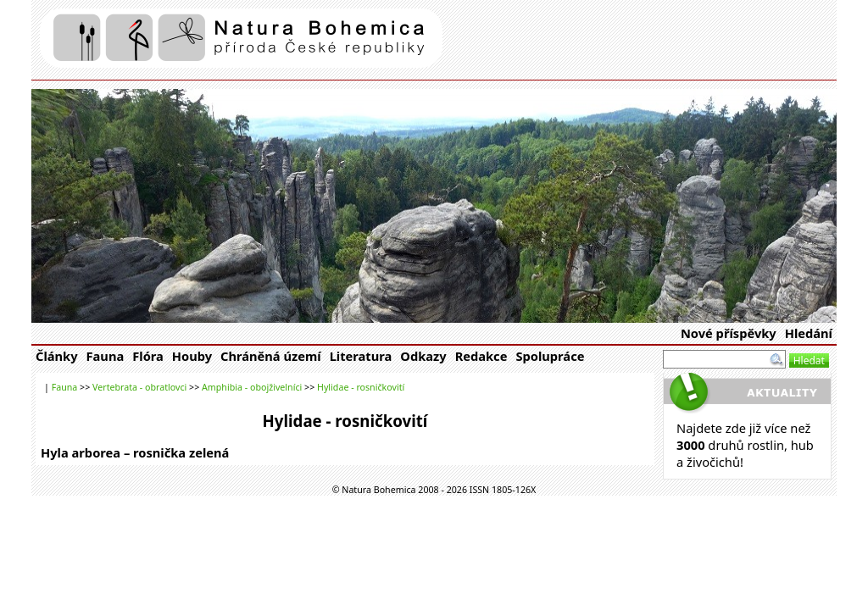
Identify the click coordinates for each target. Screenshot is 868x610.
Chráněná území (271, 356)
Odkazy (423, 356)
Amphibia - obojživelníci (252, 387)
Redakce (481, 356)
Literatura (361, 356)
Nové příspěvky (729, 333)
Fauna (106, 356)
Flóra (148, 356)
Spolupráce (550, 356)
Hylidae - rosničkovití (361, 387)
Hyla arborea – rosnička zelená (135, 452)
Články (57, 356)
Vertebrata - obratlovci (139, 387)
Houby (192, 356)
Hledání (809, 333)
